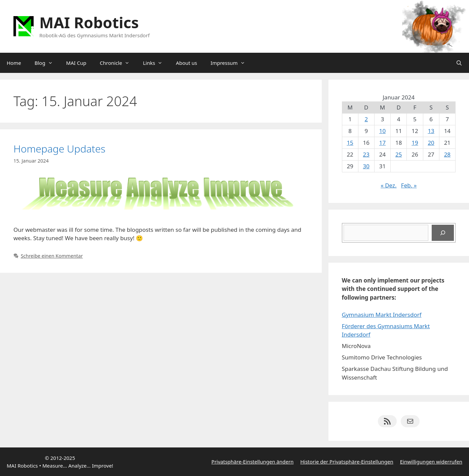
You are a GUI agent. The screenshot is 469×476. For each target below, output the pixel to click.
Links (156, 63)
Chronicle (118, 63)
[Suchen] (443, 233)
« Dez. (388, 185)
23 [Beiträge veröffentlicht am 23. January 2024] (366, 154)
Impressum (231, 63)
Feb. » (409, 185)
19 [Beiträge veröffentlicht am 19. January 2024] (415, 143)
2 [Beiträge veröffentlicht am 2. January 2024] (366, 119)
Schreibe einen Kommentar (52, 256)
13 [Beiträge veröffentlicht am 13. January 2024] (431, 131)
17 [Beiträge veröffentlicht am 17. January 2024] (382, 143)
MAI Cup (76, 63)
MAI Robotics (89, 22)
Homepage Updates (60, 149)
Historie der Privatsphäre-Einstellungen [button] (347, 462)
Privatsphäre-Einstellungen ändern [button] (252, 462)
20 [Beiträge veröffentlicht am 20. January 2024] (431, 143)
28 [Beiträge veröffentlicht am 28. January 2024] (447, 154)
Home (14, 63)
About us (186, 63)
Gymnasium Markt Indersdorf (382, 315)
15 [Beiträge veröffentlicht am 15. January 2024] (350, 143)
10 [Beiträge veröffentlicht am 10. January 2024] (382, 131)
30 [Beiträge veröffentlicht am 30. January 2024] (366, 166)
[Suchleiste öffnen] (459, 63)
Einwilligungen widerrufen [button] (431, 462)
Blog (47, 63)
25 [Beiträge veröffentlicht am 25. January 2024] (399, 154)
